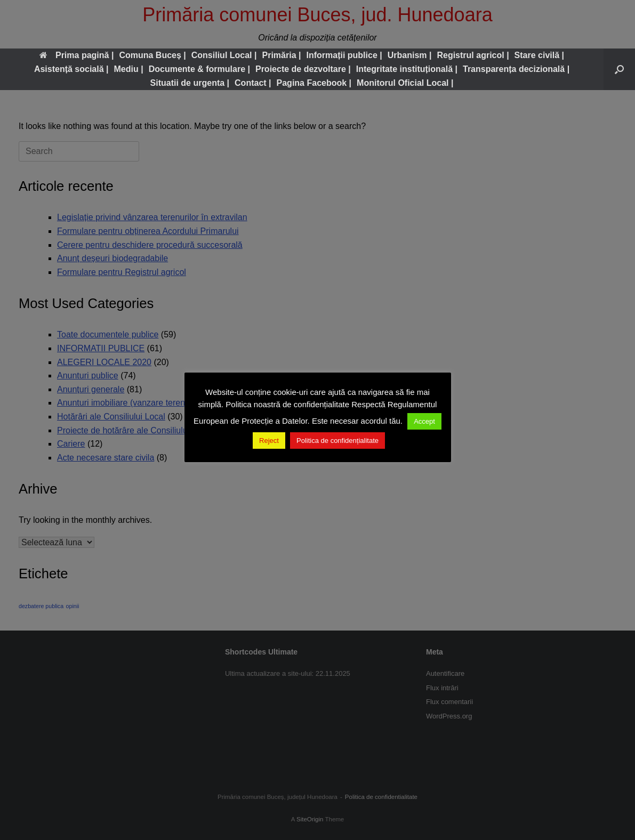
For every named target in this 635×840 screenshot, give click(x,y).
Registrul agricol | (473, 55)
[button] (619, 69)
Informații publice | (344, 55)
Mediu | (129, 69)
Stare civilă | (539, 55)
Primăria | (281, 55)
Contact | (253, 83)
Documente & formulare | (199, 69)
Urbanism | (410, 55)
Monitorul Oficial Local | (405, 83)
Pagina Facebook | (314, 83)
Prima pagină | (77, 55)
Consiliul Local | (224, 55)
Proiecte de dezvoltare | (303, 69)
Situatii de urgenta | (190, 83)
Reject (269, 441)
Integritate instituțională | (407, 69)
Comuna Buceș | (152, 55)
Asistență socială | (71, 69)
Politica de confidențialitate (337, 441)
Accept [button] (424, 421)
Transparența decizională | (516, 69)
